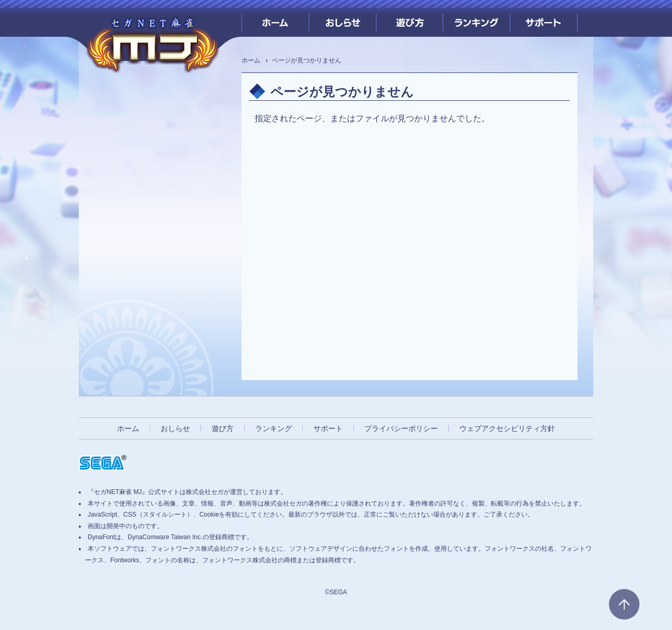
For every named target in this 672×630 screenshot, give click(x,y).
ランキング (476, 18)
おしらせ (343, 18)
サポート (544, 18)
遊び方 (410, 18)
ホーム (275, 18)
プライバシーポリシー (401, 428)
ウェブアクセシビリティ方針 (507, 428)
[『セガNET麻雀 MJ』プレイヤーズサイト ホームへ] (152, 42)
